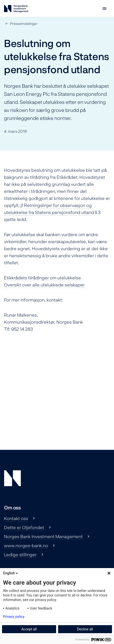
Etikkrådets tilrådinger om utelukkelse (42, 278)
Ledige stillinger (20, 554)
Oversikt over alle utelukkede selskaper (44, 285)
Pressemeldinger (24, 24)
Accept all (29, 629)
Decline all (85, 629)
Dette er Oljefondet (24, 527)
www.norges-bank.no (26, 545)
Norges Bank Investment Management (43, 536)
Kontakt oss (16, 518)
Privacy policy (14, 617)
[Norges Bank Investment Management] (16, 10)
